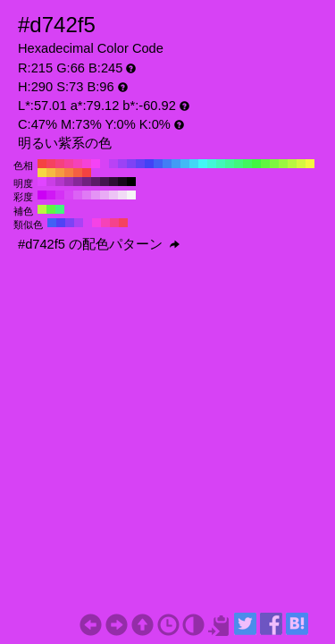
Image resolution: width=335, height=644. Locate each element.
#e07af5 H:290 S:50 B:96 (87, 195)
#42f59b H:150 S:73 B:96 (230, 164)
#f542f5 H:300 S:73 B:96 (96, 164)
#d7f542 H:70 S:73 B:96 (301, 164)
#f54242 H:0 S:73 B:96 (87, 173)
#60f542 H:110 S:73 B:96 (265, 164)
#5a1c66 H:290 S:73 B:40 (96, 182)
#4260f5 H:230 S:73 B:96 (158, 164)
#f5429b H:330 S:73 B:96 (69, 164)
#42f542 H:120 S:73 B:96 (256, 164)
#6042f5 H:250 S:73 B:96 (140, 164)
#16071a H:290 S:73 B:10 (122, 182)
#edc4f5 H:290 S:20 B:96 (113, 195)
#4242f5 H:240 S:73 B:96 (149, 164)
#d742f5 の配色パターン (99, 244)
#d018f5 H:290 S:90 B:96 (51, 195)
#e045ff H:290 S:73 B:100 (42, 182)
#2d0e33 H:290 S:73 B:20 (113, 182)
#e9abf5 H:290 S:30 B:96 (105, 195)
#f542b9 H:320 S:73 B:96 (78, 164)
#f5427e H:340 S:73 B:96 (60, 164)
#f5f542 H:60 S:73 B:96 (310, 164)
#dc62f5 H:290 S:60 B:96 (78, 195)
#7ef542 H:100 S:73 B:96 (274, 164)
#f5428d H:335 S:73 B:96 (114, 223)
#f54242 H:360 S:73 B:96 (42, 164)
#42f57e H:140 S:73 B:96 (239, 164)
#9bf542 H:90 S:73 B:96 (283, 164)
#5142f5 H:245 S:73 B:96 (61, 223)
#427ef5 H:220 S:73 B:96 (167, 164)
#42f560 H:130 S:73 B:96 (247, 164)
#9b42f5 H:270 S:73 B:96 (122, 164)
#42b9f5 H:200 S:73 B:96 (185, 164)
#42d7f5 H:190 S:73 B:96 (194, 164)
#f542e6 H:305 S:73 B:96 (96, 223)
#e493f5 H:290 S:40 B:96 (96, 195)
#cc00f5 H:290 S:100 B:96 (42, 195)
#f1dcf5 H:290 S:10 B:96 (122, 195)
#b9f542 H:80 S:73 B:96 (292, 164)
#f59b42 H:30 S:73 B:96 (60, 173)
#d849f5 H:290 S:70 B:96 (69, 195)
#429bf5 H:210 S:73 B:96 (176, 164)
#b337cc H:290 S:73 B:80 (60, 182)
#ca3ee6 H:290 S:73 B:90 (51, 182)
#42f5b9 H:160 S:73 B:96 (221, 164)
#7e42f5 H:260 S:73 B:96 (131, 164)
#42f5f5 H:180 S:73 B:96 (203, 164)
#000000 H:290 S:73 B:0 (131, 182)
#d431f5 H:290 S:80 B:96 (60, 195)
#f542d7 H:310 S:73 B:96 (87, 164)
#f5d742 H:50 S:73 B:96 (42, 173)
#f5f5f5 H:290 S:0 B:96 (131, 195)
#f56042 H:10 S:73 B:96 (78, 173)
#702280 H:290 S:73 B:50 (87, 182)
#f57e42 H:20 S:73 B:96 (69, 173)
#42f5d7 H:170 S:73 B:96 (212, 164)
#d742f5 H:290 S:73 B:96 (105, 164)
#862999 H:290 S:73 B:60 (78, 182)
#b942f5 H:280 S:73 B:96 (113, 164)
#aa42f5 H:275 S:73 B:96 (79, 223)
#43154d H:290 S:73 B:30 (105, 182)
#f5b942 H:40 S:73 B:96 (51, 173)
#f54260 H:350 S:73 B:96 (51, 164)
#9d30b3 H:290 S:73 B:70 (69, 182)
